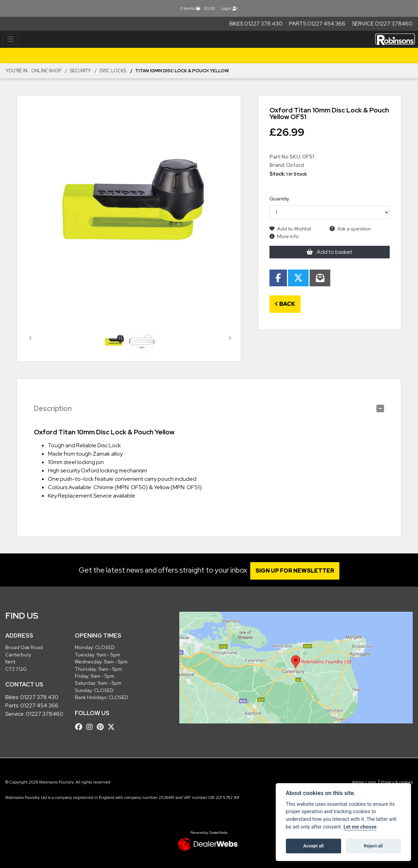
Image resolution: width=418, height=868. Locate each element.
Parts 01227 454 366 (317, 24)
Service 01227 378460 (382, 24)
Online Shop (46, 71)
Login (229, 8)
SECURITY (80, 71)
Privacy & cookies (397, 782)
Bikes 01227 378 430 (256, 24)
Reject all (373, 846)
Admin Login (364, 782)
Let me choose (360, 827)
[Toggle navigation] (10, 39)
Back (285, 304)
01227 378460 (45, 714)
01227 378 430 (39, 697)
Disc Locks (113, 71)
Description (53, 409)
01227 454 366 (39, 705)
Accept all (313, 846)
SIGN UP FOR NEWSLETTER (298, 571)
